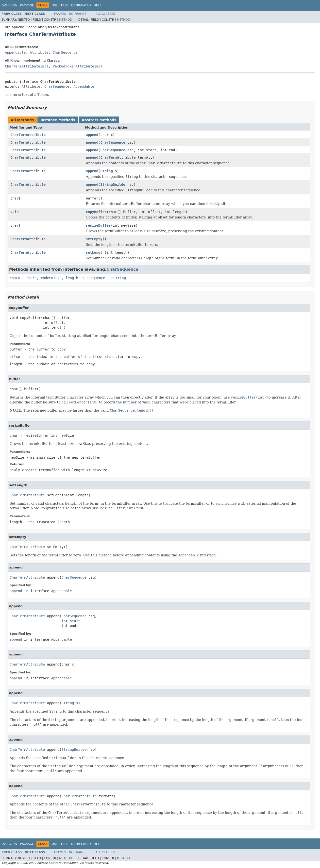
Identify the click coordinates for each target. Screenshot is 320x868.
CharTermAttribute (28, 135)
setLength (95, 252)
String (107, 171)
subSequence (94, 278)
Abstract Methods (99, 120)
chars (31, 278)
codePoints (51, 278)
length (72, 278)
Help (98, 5)
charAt (16, 278)
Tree (64, 5)
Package (27, 5)
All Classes (105, 14)
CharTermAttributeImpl (27, 66)
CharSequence (65, 52)
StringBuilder (114, 184)
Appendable (15, 52)
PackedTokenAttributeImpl (78, 66)
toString (118, 278)
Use (55, 5)
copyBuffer (96, 212)
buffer (92, 198)
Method (66, 20)
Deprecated (81, 5)
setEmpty (94, 239)
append (92, 135)
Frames (60, 14)
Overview (9, 5)
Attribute (39, 52)
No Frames (78, 14)
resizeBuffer (98, 225)
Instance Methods (58, 120)
